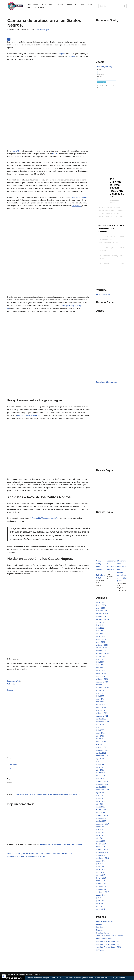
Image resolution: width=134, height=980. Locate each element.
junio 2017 (100, 901)
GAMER (69, 5)
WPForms (100, 950)
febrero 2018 (101, 878)
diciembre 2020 (102, 781)
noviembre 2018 (102, 852)
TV (76, 5)
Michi (68, 794)
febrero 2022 (101, 742)
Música (60, 5)
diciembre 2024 (102, 645)
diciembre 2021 (102, 747)
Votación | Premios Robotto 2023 (108, 947)
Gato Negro (50, 794)
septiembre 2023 (102, 688)
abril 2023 (100, 702)
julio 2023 (100, 693)
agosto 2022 (101, 725)
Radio (29, 7)
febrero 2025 (101, 639)
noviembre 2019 (102, 818)
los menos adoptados (79, 197)
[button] (111, 228)
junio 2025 (100, 628)
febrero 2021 (101, 776)
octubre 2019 (101, 821)
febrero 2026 (101, 605)
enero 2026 (100, 608)
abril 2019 (100, 838)
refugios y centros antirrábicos (28, 415)
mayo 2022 (100, 733)
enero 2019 (100, 847)
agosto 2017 (101, 895)
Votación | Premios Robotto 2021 (108, 941)
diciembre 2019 (102, 815)
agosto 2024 (101, 656)
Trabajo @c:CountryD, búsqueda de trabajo (107, 87)
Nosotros (100, 930)
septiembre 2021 (102, 756)
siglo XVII (15, 151)
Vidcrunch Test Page (104, 939)
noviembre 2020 (102, 784)
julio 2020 (100, 796)
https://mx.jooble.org (104, 67)
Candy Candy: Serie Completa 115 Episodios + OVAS (101, 569)
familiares (72, 56)
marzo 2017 (101, 909)
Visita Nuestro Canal (104, 295)
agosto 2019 (101, 827)
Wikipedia (11, 684)
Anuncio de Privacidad (105, 922)
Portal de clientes (103, 933)
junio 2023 (100, 696)
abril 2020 (100, 804)
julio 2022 (100, 727)
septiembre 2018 (102, 858)
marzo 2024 (101, 671)
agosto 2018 (101, 861)
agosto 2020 (101, 793)
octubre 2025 (101, 617)
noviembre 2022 (102, 716)
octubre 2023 (101, 685)
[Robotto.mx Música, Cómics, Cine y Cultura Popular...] (15, 6)
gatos (56, 794)
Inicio (29, 5)
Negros (78, 794)
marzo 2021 (101, 773)
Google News (39, 7)
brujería (62, 54)
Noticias (36, 5)
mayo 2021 (100, 767)
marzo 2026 (101, 602)
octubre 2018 (101, 855)
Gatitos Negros (36, 794)
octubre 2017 (101, 889)
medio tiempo (100, 75)
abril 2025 (100, 634)
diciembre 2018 (102, 850)
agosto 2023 (101, 690)
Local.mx (11, 690)
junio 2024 (100, 662)
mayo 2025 (100, 631)
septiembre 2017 (102, 892)
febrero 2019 (101, 844)
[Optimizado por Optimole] (4, 976)
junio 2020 (100, 798)
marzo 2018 (101, 875)
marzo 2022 (101, 739)
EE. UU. (55, 154)
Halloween (62, 794)
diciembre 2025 (102, 611)
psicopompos (76, 206)
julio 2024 (100, 659)
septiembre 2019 (102, 824)
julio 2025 (100, 625)
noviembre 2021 (102, 750)
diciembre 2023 (102, 679)
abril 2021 (100, 770)
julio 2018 (100, 864)
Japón (90, 5)
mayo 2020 (100, 801)
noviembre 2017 (102, 887)
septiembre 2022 (102, 722)
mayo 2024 (100, 665)
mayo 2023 (100, 699)
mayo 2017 (100, 904)
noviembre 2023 (102, 682)
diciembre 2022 (102, 713)
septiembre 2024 (102, 653)
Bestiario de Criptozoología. (107, 382)
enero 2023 (100, 710)
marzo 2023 (101, 705)
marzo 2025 (101, 636)
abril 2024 (100, 668)
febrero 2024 (101, 673)
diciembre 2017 (102, 884)
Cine (44, 5)
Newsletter (100, 927)
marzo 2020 (101, 807)
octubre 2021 (101, 753)
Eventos (52, 5)
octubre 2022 (101, 719)
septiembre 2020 (102, 790)
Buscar (102, 82)
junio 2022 (100, 730)
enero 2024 (100, 676)
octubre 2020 (101, 787)
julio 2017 (100, 898)
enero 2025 (100, 642)
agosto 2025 (101, 622)
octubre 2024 (101, 651)
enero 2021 (100, 778)
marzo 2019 (101, 841)
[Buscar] (110, 6)
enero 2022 (100, 744)
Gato (44, 794)
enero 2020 (100, 813)
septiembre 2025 (102, 619)
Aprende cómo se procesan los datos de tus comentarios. (62, 844)
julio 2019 (100, 830)
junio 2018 (100, 867)
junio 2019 (100, 832)
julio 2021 (100, 761)
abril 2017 (100, 906)
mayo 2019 (100, 835)
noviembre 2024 (102, 648)
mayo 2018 (100, 869)
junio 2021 (100, 764)
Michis (72, 794)
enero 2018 (100, 881)
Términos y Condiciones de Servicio (110, 936)
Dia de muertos (25, 794)
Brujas (17, 794)
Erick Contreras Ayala (42, 30)
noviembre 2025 (102, 614)
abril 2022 (100, 736)
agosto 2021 (101, 759)
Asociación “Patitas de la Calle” (44, 518)
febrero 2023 (101, 708)
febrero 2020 (101, 810)
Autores (99, 924)
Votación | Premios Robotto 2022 (108, 944)
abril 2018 (100, 872)
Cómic (82, 5)
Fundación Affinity (14, 681)
